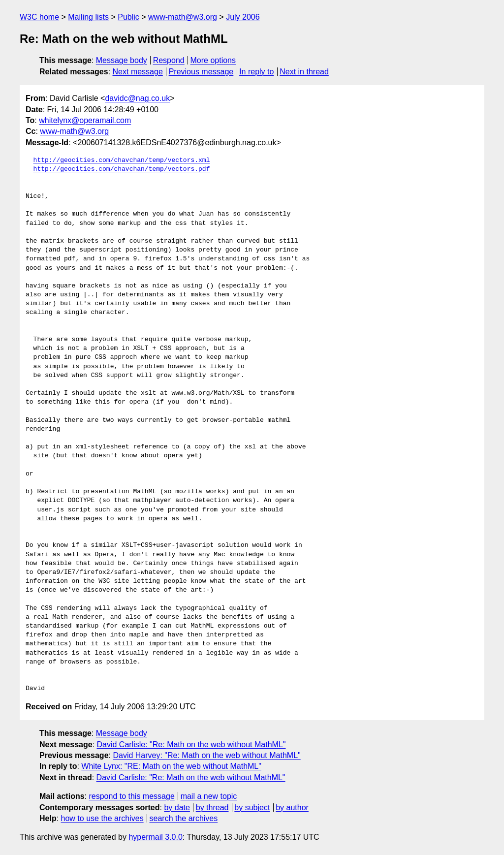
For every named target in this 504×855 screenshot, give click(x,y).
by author (292, 807)
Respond (169, 60)
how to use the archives (102, 818)
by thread (212, 807)
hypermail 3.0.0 (155, 837)
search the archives (184, 818)
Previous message (201, 72)
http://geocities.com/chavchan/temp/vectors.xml (122, 160)
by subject (252, 807)
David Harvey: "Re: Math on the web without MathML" (206, 755)
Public (128, 17)
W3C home (39, 17)
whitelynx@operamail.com (85, 120)
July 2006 (243, 17)
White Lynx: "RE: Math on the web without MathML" (171, 766)
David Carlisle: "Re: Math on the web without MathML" (191, 744)
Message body (122, 60)
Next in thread (304, 72)
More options (213, 60)
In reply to (256, 72)
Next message (138, 72)
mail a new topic (209, 796)
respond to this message (131, 796)
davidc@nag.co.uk (137, 98)
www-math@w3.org (183, 17)
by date (177, 807)
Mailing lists (88, 17)
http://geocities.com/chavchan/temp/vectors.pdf (122, 169)
